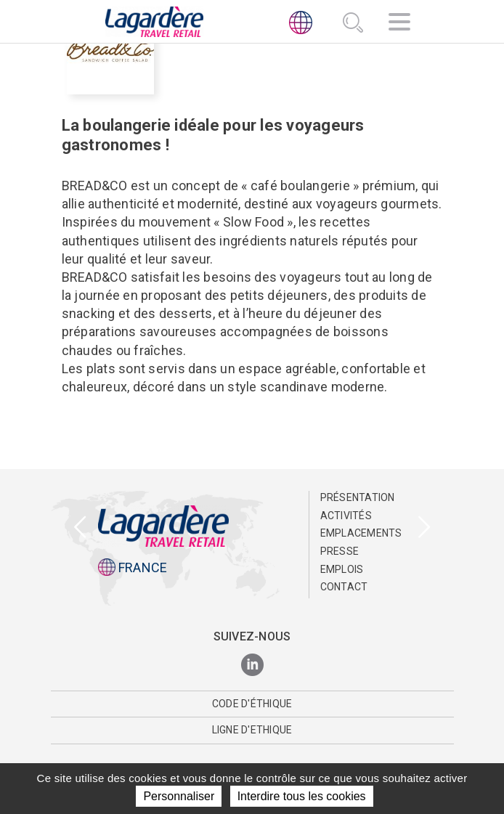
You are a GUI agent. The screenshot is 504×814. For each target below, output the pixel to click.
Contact (344, 587)
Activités (346, 516)
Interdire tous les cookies (302, 796)
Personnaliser (179, 796)
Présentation (358, 497)
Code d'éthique (252, 704)
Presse (340, 551)
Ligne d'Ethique (252, 730)
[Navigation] (399, 24)
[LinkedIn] (252, 666)
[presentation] (80, 528)
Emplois (342, 569)
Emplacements (361, 533)
